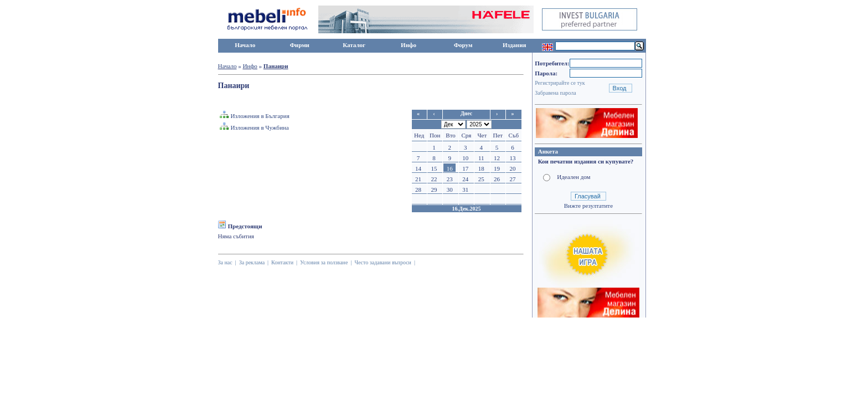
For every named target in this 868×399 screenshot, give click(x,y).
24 (465, 179)
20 (513, 168)
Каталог (354, 45)
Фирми (299, 45)
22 (434, 179)
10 (465, 158)
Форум (463, 45)
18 (481, 168)
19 (497, 168)
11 (481, 158)
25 (481, 179)
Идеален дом (573, 177)
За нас (225, 262)
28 (418, 190)
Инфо (409, 45)
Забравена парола (555, 93)
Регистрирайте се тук (560, 83)
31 (465, 190)
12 (497, 158)
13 (513, 158)
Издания (514, 45)
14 (418, 168)
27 (513, 179)
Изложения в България (260, 116)
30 (450, 190)
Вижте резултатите (588, 206)
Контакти (282, 262)
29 (434, 190)
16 (450, 168)
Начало (245, 45)
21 (418, 179)
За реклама (252, 262)
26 (497, 179)
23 (450, 179)
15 (434, 168)
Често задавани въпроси (383, 262)
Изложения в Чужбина (260, 127)
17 (465, 168)
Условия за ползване (324, 262)
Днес (467, 113)
